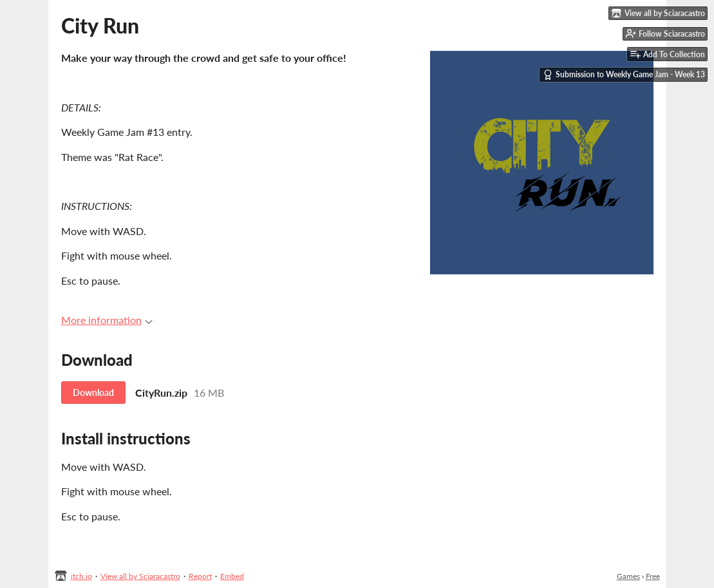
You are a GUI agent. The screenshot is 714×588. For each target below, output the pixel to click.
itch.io (81, 576)
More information (107, 320)
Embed (232, 576)
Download (93, 393)
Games (628, 576)
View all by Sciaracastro (140, 576)
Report (200, 576)
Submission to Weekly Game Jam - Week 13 (624, 75)
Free (653, 576)
